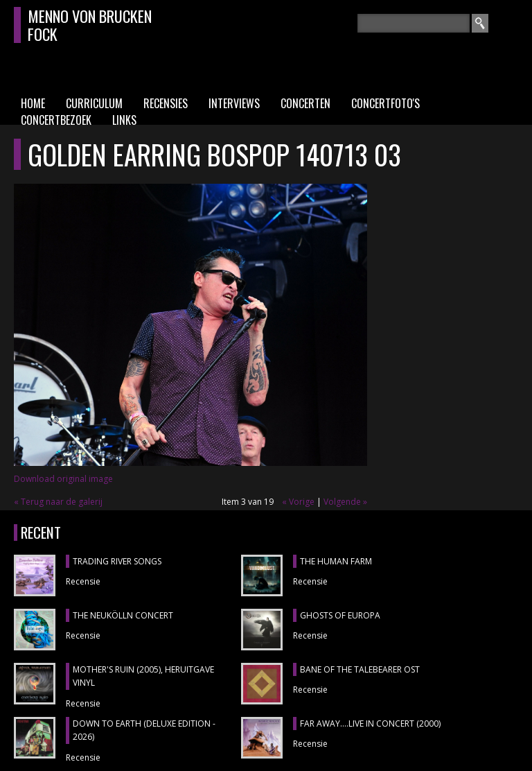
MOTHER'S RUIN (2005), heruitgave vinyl (143, 676)
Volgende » (345, 502)
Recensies (166, 103)
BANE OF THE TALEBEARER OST (360, 669)
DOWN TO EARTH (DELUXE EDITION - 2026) (144, 730)
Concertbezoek (56, 120)
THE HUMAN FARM (336, 561)
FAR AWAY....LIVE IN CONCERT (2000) (370, 724)
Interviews (234, 103)
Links (124, 120)
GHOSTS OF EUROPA (340, 615)
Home (33, 103)
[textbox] (414, 23)
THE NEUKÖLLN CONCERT (123, 615)
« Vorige (298, 502)
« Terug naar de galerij (58, 502)
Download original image (63, 479)
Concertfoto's (385, 103)
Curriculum (94, 103)
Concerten (305, 103)
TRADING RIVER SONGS (117, 561)
